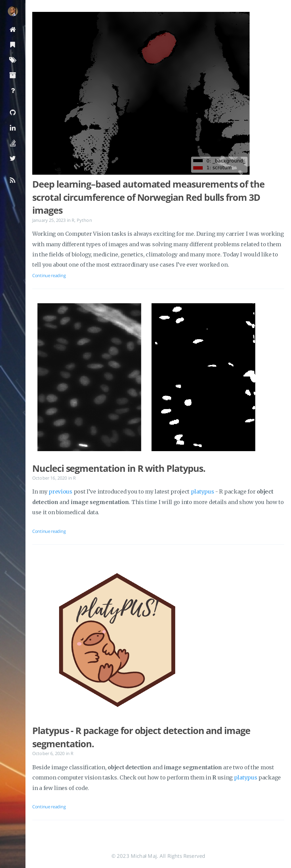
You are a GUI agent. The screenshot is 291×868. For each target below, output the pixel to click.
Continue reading (49, 275)
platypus (203, 491)
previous (60, 491)
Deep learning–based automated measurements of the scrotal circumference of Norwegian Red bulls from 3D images (148, 197)
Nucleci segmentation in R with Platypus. (119, 468)
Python (84, 220)
